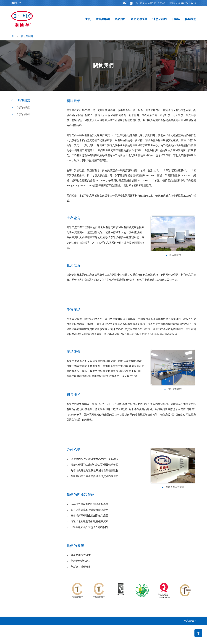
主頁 (88, 19)
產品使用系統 (139, 19)
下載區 (176, 19)
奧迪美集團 (103, 19)
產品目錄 (120, 19)
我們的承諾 (24, 107)
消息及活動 (160, 19)
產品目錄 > (190, 621)
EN (12, 3)
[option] (77, 590)
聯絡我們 (190, 19)
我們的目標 (24, 114)
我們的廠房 (24, 100)
